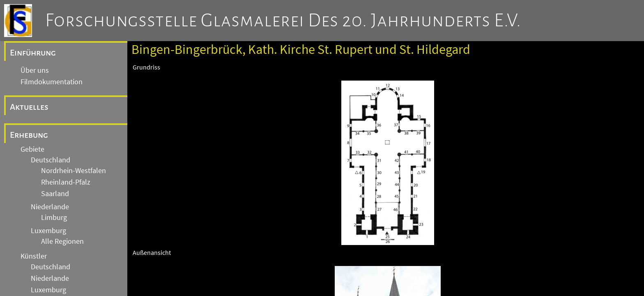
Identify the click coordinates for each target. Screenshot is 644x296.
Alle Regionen (62, 241)
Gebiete (32, 149)
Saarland (55, 194)
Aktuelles (29, 107)
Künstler (34, 256)
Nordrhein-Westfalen (74, 171)
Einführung (33, 53)
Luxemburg (48, 231)
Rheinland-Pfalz (66, 182)
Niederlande (50, 207)
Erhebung (29, 135)
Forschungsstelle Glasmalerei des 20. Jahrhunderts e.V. (283, 21)
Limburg (54, 217)
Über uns (35, 70)
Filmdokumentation (52, 82)
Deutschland (51, 160)
